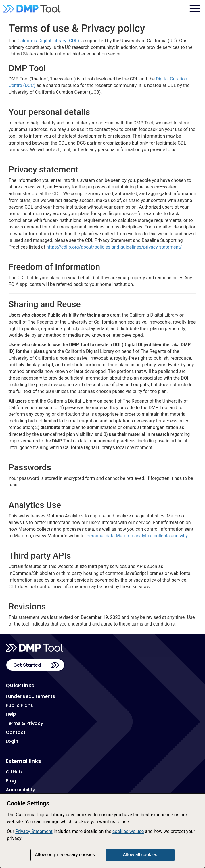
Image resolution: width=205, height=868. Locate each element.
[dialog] (102, 831)
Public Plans (19, 705)
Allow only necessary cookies (65, 855)
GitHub (14, 772)
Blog (11, 781)
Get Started (27, 665)
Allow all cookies (140, 855)
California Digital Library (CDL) (48, 41)
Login (12, 741)
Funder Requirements (30, 696)
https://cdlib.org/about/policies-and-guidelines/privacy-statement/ (114, 247)
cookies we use (128, 831)
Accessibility (20, 790)
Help (11, 714)
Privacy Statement (34, 831)
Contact (16, 732)
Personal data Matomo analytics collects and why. (138, 536)
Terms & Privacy (24, 723)
